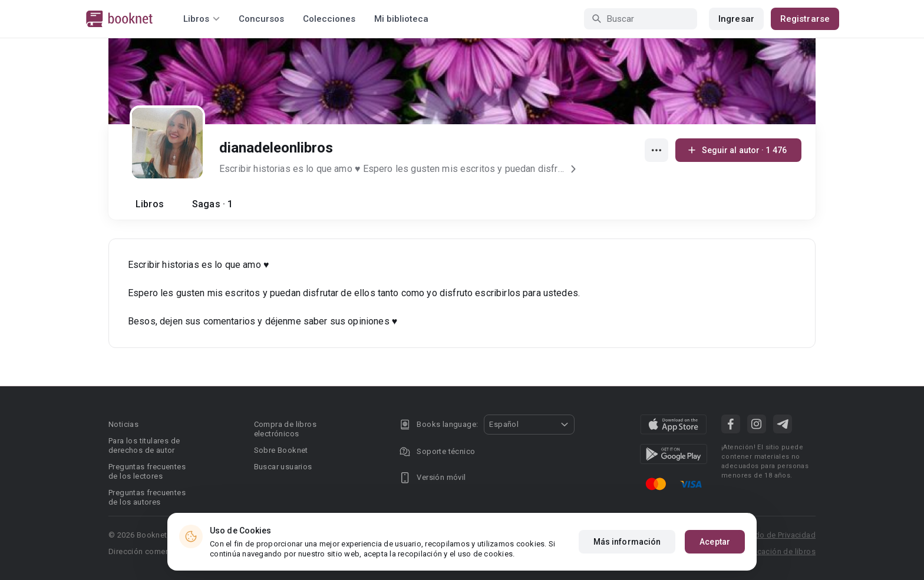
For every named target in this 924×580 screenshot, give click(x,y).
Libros (150, 204)
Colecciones (329, 19)
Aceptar (715, 542)
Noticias (123, 424)
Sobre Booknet (281, 450)
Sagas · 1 (212, 204)
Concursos (261, 19)
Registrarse (805, 19)
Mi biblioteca (401, 19)
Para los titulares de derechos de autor (144, 445)
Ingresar (736, 19)
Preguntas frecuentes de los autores (147, 497)
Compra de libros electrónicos (285, 429)
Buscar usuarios (283, 467)
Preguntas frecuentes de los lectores (147, 471)
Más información (627, 542)
